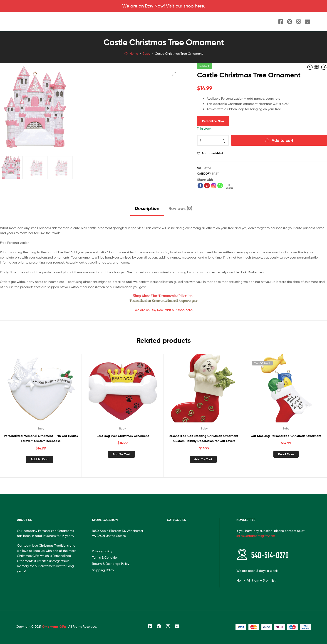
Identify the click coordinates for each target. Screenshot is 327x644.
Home (134, 53)
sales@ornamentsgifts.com (256, 536)
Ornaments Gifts (54, 627)
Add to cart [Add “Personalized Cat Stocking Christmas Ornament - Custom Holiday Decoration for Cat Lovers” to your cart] (203, 459)
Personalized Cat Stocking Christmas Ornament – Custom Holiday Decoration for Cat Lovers (204, 438)
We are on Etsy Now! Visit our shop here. (164, 6)
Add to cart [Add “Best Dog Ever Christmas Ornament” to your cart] (121, 454)
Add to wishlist (212, 153)
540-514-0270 (270, 556)
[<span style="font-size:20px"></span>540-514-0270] (242, 554)
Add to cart (282, 140)
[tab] (147, 210)
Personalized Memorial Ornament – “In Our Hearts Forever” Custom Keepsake (41, 438)
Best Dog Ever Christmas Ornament (123, 436)
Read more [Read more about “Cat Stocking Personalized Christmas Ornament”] (286, 454)
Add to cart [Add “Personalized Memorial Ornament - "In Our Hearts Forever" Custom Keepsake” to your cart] (40, 459)
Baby (146, 53)
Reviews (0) (180, 208)
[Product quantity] (213, 141)
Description (147, 208)
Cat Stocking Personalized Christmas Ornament (286, 436)
